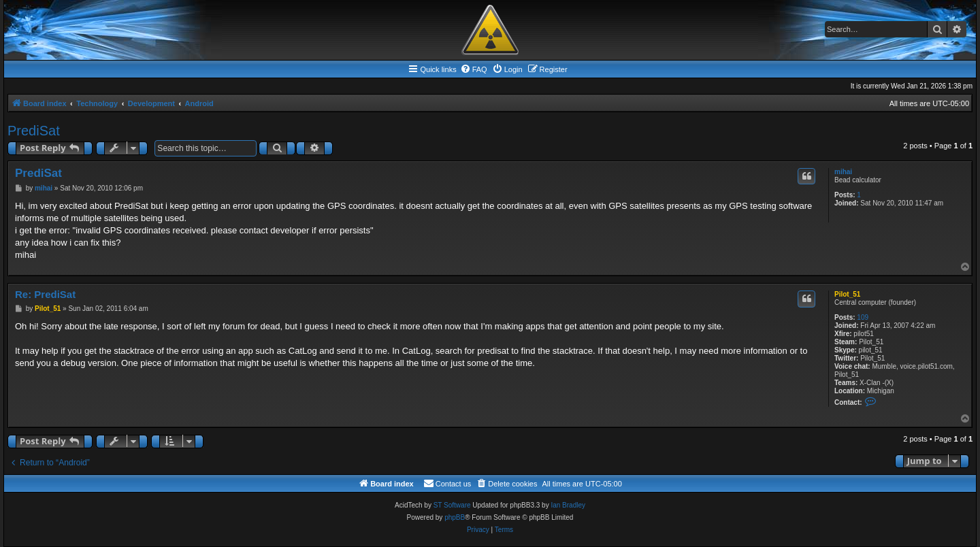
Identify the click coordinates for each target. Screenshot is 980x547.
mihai (843, 172)
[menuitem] (474, 69)
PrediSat (34, 131)
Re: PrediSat (45, 294)
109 (863, 317)
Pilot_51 (847, 294)
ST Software (452, 505)
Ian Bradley (568, 505)
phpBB (455, 517)
